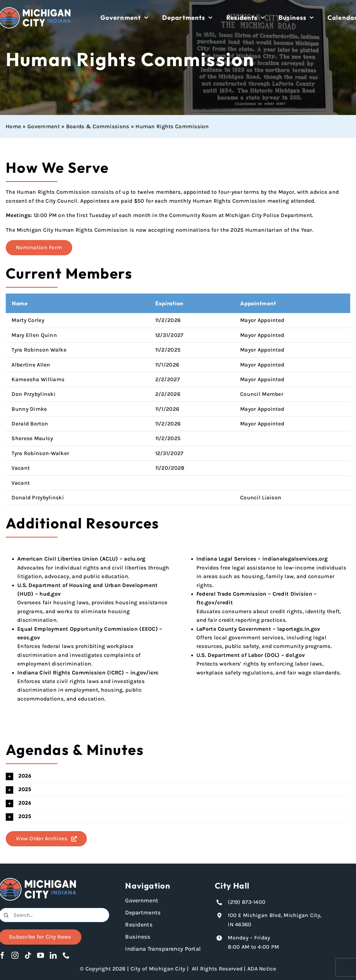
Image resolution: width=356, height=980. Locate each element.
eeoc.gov (29, 638)
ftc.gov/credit (215, 603)
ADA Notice (262, 969)
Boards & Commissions (98, 126)
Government (44, 126)
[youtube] (41, 955)
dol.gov (295, 655)
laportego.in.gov (299, 629)
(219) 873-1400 (247, 902)
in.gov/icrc (144, 673)
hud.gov (50, 594)
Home (13, 126)
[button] (178, 776)
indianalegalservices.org (295, 559)
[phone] (66, 955)
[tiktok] (28, 955)
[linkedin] (53, 955)
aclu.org (135, 559)
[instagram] (15, 955)
